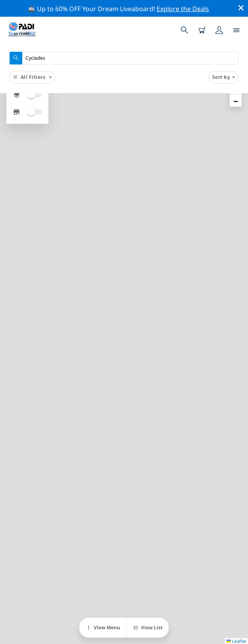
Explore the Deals (183, 9)
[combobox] (124, 58)
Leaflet (236, 641)
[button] (236, 101)
